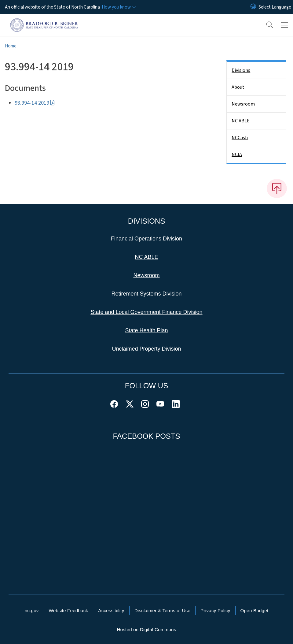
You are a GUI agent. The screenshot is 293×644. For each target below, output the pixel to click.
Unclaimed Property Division (146, 349)
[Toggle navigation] (284, 25)
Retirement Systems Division (146, 294)
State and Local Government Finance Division (146, 312)
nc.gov (32, 610)
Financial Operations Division (146, 239)
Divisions (241, 70)
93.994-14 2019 (35, 103)
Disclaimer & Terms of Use (163, 610)
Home (11, 46)
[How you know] (119, 7)
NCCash (240, 138)
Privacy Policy (215, 610)
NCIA (237, 154)
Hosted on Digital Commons (146, 629)
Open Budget (255, 610)
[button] (266, 25)
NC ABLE (241, 121)
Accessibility (111, 610)
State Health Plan (146, 330)
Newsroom (243, 104)
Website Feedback (69, 610)
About (238, 87)
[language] (275, 7)
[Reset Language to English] (253, 7)
